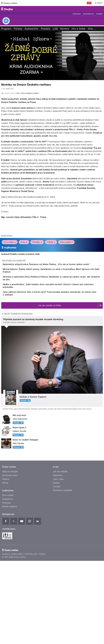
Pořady (18, 29)
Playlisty (46, 29)
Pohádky (37, 301)
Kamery (100, 14)
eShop (5, 566)
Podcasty (7, 586)
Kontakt (57, 570)
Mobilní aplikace (10, 590)
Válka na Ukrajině (10, 555)
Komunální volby (10, 559)
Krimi (24, 301)
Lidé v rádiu (58, 562)
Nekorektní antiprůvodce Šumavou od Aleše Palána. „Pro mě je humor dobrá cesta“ (56, 323)
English (42, 637)
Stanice (6, 562)
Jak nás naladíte (60, 555)
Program (77, 14)
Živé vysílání (66, 301)
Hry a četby (10, 301)
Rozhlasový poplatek (63, 573)
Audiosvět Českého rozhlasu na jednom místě (20, 313)
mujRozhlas (7, 294)
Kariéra (56, 566)
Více (92, 29)
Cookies (5, 637)
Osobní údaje (17, 637)
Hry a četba (79, 29)
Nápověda (58, 559)
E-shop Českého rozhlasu (17, 397)
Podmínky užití (31, 637)
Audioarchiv (88, 14)
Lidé (55, 29)
